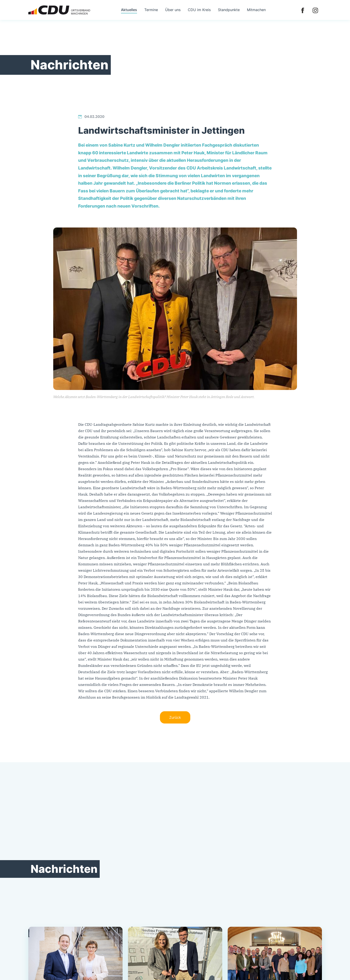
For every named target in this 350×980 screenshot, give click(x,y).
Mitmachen (256, 10)
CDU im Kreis (199, 10)
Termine (151, 10)
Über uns (173, 10)
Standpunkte (229, 10)
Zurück (175, 717)
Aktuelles (129, 10)
